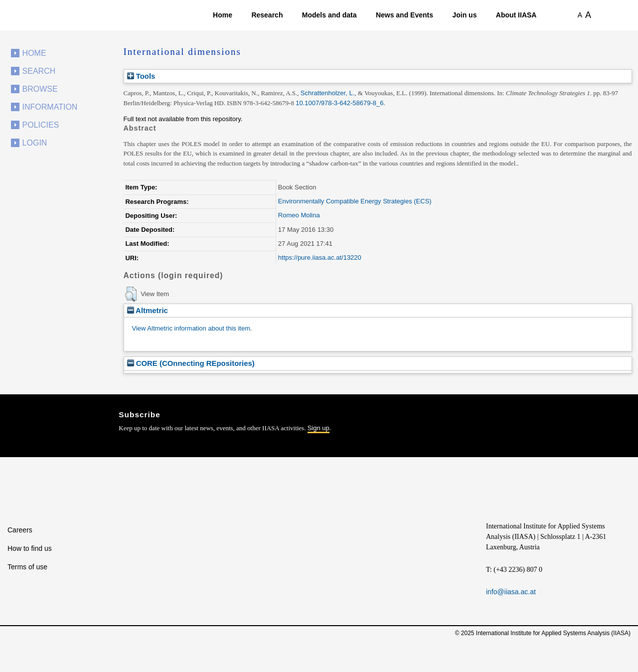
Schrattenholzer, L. (327, 93)
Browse (40, 89)
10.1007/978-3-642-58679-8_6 (339, 103)
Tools (141, 76)
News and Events (404, 15)
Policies (41, 125)
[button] (131, 294)
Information (50, 107)
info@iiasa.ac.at (511, 592)
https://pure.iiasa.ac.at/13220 (320, 257)
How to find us (30, 548)
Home (223, 15)
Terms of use (27, 567)
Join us (464, 15)
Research (267, 15)
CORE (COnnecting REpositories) (191, 363)
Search (39, 71)
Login (35, 143)
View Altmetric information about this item (191, 328)
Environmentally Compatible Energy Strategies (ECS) (355, 201)
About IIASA (516, 15)
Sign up (319, 428)
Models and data (329, 15)
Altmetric (148, 310)
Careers (20, 530)
